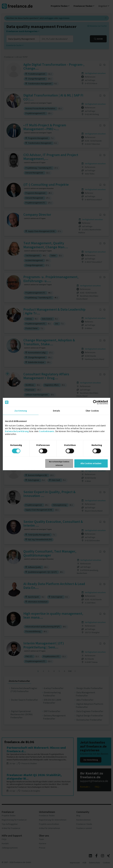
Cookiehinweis (47, 431)
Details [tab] (57, 411)
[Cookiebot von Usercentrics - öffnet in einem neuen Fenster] (95, 402)
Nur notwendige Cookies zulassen (59, 463)
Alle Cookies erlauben (91, 463)
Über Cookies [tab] (92, 411)
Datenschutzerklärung (17, 431)
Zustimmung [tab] (21, 411)
